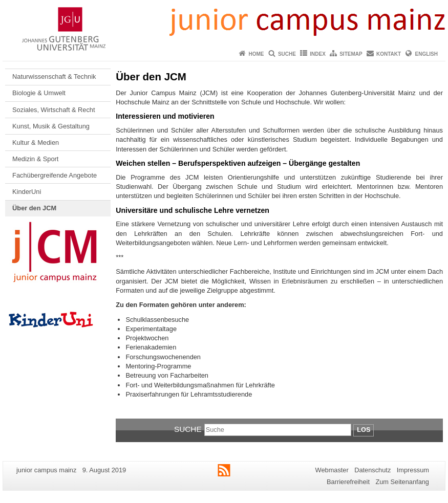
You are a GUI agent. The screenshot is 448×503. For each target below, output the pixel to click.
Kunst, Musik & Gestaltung (51, 126)
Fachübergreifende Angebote (55, 175)
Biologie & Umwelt (39, 93)
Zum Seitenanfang (402, 482)
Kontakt (389, 54)
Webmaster (332, 470)
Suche (287, 54)
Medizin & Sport (35, 159)
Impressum (413, 470)
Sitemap (351, 54)
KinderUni (27, 192)
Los (364, 430)
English (426, 54)
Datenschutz (372, 470)
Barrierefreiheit (348, 482)
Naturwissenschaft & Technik (54, 76)
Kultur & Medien (36, 143)
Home (257, 54)
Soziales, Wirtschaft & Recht (54, 110)
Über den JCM (34, 208)
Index (318, 54)
